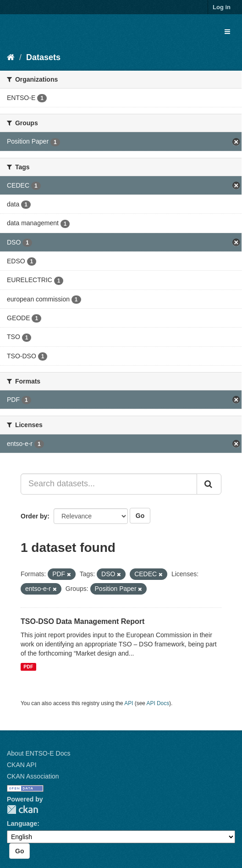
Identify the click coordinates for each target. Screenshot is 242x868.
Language (22, 823)
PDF (28, 667)
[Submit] (209, 484)
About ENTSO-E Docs (39, 753)
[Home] (11, 57)
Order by (34, 516)
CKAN (22, 810)
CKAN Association (33, 776)
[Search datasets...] (109, 484)
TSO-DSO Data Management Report (82, 621)
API (129, 703)
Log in (222, 7)
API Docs (158, 703)
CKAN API (22, 765)
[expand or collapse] (227, 32)
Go (140, 516)
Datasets (43, 57)
